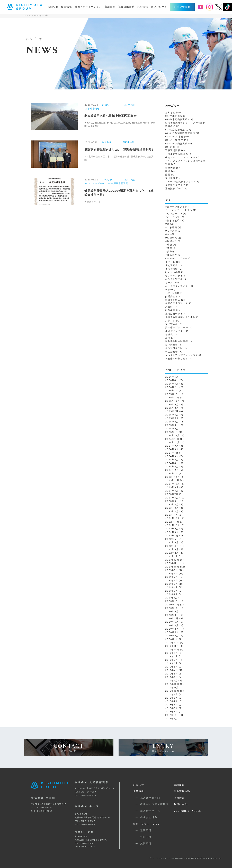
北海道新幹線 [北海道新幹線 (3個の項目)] (175, 314)
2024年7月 (172, 453)
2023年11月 (172, 481)
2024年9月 (172, 446)
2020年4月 (172, 629)
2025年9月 (172, 405)
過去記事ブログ (174, 189)
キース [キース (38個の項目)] (172, 283)
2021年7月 (172, 577)
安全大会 (170, 168)
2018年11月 (172, 688)
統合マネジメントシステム (180, 158)
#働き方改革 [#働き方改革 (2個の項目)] (175, 221)
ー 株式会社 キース (147, 811)
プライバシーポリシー (159, 858)
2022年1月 (172, 557)
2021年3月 (172, 591)
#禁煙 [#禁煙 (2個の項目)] (171, 248)
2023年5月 (172, 501)
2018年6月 (172, 705)
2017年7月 (171, 719)
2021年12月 (172, 560)
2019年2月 (172, 677)
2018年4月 (172, 712)
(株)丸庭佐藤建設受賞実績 (180, 133)
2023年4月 (172, 505)
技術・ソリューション (88, 7)
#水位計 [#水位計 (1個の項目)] (172, 235)
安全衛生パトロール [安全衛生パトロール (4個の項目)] (179, 328)
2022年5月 (172, 543)
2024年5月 (172, 460)
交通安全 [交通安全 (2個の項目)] (173, 297)
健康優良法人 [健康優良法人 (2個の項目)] (175, 300)
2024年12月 (173, 436)
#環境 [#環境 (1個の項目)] (171, 245)
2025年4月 (172, 422)
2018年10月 (172, 691)
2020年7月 (172, 619)
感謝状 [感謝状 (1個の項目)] (171, 335)
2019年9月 (172, 653)
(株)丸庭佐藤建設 (175, 130)
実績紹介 (110, 7)
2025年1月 (172, 432)
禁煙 (168, 171)
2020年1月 (172, 639)
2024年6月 (172, 456)
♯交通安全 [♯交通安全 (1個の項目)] (174, 266)
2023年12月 (172, 477)
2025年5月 (172, 419)
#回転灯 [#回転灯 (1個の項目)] (172, 224)
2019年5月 (172, 667)
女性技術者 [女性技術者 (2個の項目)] (174, 324)
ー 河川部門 (142, 837)
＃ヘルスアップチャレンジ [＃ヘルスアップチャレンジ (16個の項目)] (183, 355)
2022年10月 (173, 525)
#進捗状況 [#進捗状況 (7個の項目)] (173, 255)
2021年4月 (172, 588)
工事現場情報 (92, 109)
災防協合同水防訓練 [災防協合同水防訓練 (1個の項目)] (179, 341)
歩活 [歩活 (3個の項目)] (170, 338)
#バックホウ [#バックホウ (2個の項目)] (175, 217)
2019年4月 (172, 670)
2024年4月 (172, 463)
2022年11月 (172, 522)
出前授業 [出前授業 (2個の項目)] (173, 311)
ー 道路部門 (142, 831)
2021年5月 (172, 584)
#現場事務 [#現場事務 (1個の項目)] (173, 238)
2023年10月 (173, 484)
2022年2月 (172, 553)
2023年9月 (172, 488)
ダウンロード (159, 7)
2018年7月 (172, 702)
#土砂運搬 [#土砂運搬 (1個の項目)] (173, 228)
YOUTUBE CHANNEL (187, 811)
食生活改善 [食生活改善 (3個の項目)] (174, 352)
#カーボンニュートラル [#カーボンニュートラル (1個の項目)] (181, 210)
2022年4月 (172, 546)
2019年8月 (172, 657)
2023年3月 (172, 508)
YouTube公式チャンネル (179, 182)
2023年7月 (172, 494)
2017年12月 (172, 715)
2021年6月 (172, 581)
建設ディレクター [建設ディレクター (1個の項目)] (177, 331)
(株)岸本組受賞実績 (176, 120)
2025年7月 (172, 412)
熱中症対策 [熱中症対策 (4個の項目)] (174, 345)
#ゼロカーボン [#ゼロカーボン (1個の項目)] (176, 214)
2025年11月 (172, 398)
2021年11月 (172, 563)
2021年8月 (172, 574)
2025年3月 (172, 425)
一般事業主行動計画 (177, 154)
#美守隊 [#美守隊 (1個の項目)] (172, 252)
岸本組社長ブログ (175, 185)
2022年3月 (172, 550)
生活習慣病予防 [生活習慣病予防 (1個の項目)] (176, 348)
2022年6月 (172, 539)
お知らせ (53, 7)
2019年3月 (172, 674)
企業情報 (67, 7)
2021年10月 (172, 567)
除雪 (168, 175)
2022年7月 (172, 536)
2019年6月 (172, 664)
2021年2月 (172, 595)
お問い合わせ (182, 7)
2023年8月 (172, 491)
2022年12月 (173, 519)
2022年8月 (172, 532)
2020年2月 (172, 636)
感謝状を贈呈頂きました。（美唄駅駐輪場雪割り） (120, 150)
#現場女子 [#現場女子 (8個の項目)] (173, 241)
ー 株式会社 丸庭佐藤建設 (151, 804)
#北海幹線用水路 (141, 123)
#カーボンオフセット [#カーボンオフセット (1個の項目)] (180, 207)
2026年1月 (172, 391)
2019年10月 (172, 650)
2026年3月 (172, 384)
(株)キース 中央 (174, 140)
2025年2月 (172, 429)
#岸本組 (95, 126)
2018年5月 (172, 708)
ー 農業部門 (142, 844)
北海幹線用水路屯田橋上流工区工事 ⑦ (111, 116)
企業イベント (94, 202)
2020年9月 (172, 612)
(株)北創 (170, 147)
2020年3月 (172, 632)
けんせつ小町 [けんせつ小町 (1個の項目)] (175, 272)
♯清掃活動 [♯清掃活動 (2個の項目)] (174, 269)
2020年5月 (172, 626)
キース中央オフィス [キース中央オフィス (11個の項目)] (179, 286)
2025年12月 (173, 394)
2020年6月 (172, 622)
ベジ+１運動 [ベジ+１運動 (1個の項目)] (174, 293)
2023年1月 (172, 515)
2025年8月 (172, 408)
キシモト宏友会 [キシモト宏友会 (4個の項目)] (176, 279)
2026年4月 (172, 380)
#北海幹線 (100, 123)
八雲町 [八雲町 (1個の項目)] (171, 307)
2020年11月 (172, 605)
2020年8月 (172, 615)
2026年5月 (172, 377)
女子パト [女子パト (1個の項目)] (172, 321)
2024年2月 (172, 470)
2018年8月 (172, 698)
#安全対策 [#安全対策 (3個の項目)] (173, 231)
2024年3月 (172, 467)
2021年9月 (172, 570)
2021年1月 (171, 598)
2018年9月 (172, 695)
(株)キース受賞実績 (176, 144)
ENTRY (163, 748)
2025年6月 (172, 415)
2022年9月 (172, 529)
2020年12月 (173, 601)
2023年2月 (172, 512)
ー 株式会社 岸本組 (147, 798)
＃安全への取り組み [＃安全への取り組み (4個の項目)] (179, 359)
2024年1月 (172, 474)
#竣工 (90, 123)
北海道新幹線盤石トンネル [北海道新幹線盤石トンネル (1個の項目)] (182, 317)
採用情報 (143, 7)
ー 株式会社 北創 (145, 818)
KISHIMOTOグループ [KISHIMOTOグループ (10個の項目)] (180, 259)
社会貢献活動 (126, 7)
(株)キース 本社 (174, 137)
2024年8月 (172, 449)
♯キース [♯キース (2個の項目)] (173, 262)
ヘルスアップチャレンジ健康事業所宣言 (107, 184)
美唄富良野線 (138, 157)
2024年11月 (172, 439)
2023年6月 (172, 498)
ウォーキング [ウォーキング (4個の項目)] (175, 276)
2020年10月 (173, 608)
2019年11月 (172, 646)
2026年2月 (172, 387)
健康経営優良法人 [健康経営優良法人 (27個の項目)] (178, 304)
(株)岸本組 (129, 105)
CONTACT (69, 748)
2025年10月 (173, 401)
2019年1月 (171, 681)
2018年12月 (172, 684)
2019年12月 (172, 643)
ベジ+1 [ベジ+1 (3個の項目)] (171, 290)
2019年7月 (172, 660)
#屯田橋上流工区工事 (119, 123)
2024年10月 (173, 443)
